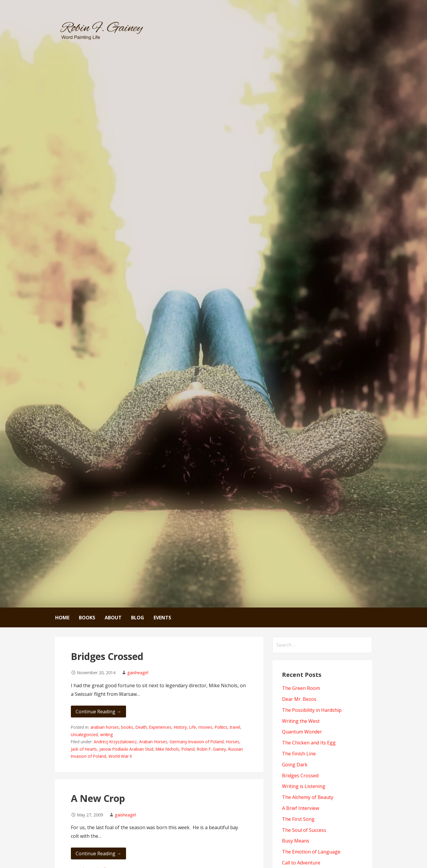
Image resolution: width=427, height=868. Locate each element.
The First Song (298, 819)
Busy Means (296, 841)
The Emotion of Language (311, 852)
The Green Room (301, 688)
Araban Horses (153, 742)
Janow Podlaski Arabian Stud (126, 749)
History (180, 727)
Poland (188, 749)
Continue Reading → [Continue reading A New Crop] (98, 853)
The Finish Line (299, 754)
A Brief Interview (301, 808)
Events (162, 618)
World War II (120, 756)
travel (235, 727)
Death (141, 727)
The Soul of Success (304, 830)
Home (62, 618)
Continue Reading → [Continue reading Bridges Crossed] (98, 712)
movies (205, 727)
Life (193, 727)
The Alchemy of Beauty (308, 797)
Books (87, 618)
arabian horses (105, 727)
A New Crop (98, 798)
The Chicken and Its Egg (309, 743)
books (127, 727)
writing (106, 734)
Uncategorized (84, 734)
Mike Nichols (167, 749)
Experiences (160, 727)
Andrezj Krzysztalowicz (115, 742)
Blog (138, 618)
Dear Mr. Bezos (299, 699)
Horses (233, 742)
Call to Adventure (301, 863)
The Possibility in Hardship (312, 710)
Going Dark (295, 765)
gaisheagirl (138, 673)
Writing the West (301, 721)
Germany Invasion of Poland (197, 742)
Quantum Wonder (302, 732)
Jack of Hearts (84, 749)
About (113, 618)
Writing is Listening (304, 786)
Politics (221, 727)
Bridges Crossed (107, 656)
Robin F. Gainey (211, 749)
